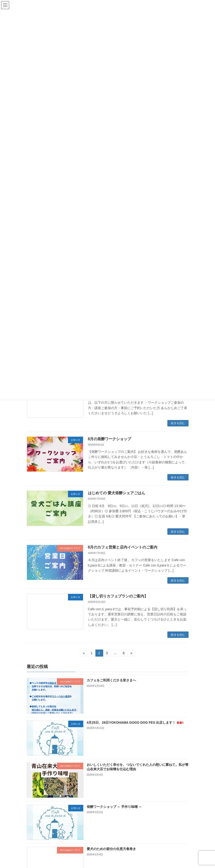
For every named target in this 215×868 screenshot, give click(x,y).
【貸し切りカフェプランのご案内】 (118, 596)
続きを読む (178, 423)
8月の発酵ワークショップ (110, 439)
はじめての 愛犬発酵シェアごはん (117, 493)
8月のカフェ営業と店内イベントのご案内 (123, 547)
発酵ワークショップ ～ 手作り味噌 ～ (114, 807)
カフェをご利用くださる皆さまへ (111, 680)
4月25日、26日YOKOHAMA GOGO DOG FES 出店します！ (135, 723)
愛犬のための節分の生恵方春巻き (111, 849)
